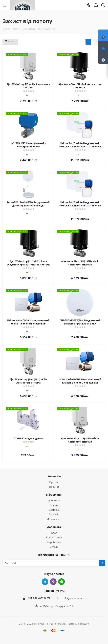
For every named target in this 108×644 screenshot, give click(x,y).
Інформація (54, 495)
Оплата (54, 505)
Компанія (54, 476)
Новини (54, 487)
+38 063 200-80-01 (39, 598)
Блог (54, 533)
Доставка (54, 510)
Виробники (54, 542)
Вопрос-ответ (54, 537)
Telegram (45, 582)
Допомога (54, 500)
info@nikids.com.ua (74, 598)
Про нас (54, 482)
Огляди (54, 547)
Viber (53, 582)
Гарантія (54, 514)
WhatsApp (62, 582)
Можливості (54, 519)
